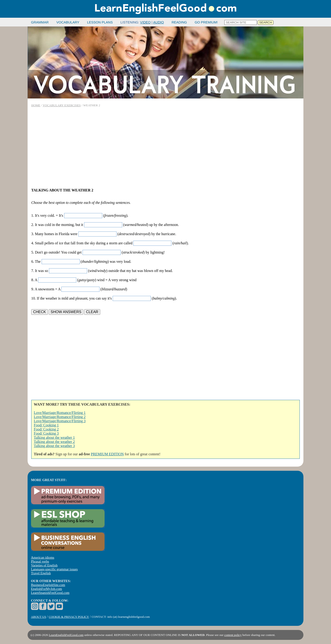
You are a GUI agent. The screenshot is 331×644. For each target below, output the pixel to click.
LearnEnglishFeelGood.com (66, 635)
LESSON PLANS (100, 22)
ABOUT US (39, 617)
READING (179, 22)
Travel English (41, 573)
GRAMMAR (40, 22)
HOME (36, 105)
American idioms (43, 557)
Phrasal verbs (40, 561)
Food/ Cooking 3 (46, 433)
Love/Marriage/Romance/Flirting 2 (60, 417)
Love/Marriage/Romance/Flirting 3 (60, 421)
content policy (233, 635)
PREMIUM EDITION (107, 454)
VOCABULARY (68, 22)
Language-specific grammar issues (54, 569)
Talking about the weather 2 (54, 442)
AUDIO (158, 22)
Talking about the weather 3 (54, 446)
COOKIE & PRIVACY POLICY (69, 617)
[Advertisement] (165, 148)
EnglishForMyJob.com (47, 589)
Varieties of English (44, 565)
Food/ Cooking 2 (46, 429)
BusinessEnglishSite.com (48, 585)
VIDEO (146, 22)
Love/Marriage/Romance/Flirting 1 (60, 413)
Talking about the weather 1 (54, 438)
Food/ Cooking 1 (46, 425)
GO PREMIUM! (206, 22)
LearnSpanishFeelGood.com (50, 593)
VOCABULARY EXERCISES (62, 105)
